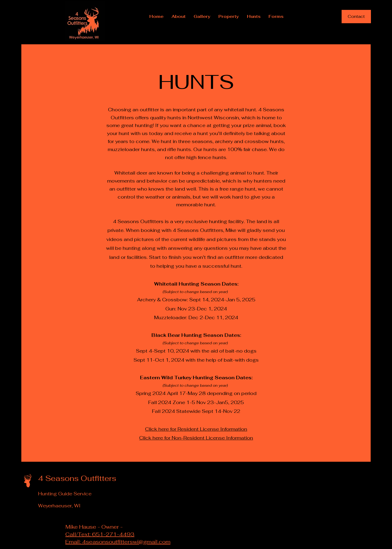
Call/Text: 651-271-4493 (100, 534)
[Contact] (356, 17)
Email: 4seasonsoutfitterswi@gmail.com (118, 542)
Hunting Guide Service (65, 494)
